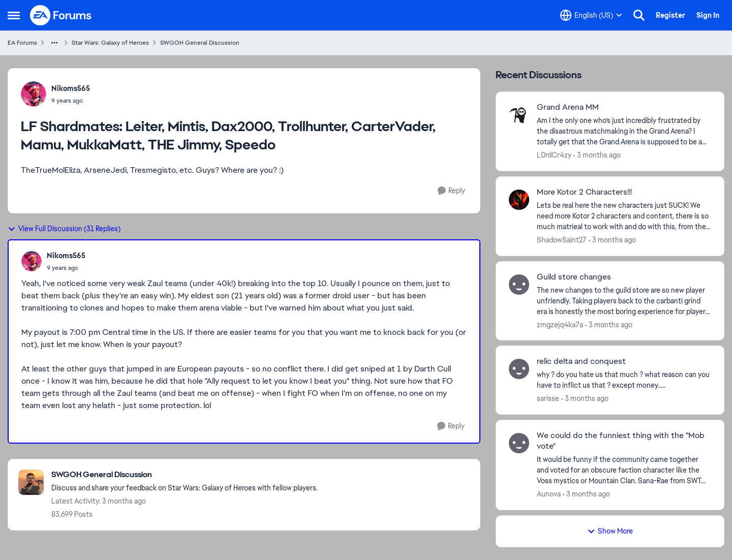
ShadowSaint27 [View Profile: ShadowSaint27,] (562, 240)
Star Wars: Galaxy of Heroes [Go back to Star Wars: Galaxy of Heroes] (110, 43)
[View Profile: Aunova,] (519, 443)
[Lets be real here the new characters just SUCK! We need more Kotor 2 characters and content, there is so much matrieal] (624, 216)
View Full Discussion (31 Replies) (64, 229)
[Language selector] (591, 15)
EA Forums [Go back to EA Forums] (22, 43)
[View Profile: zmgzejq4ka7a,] (519, 285)
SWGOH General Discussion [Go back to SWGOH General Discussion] (200, 43)
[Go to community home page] (61, 15)
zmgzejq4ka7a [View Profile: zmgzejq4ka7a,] (560, 324)
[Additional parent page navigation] (54, 43)
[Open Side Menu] (14, 15)
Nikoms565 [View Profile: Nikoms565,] (71, 88)
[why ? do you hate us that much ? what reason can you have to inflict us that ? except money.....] (624, 380)
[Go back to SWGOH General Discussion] (185, 475)
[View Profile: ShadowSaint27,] (519, 200)
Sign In (708, 15)
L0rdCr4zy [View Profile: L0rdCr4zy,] (554, 155)
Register (670, 15)
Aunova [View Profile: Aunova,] (549, 494)
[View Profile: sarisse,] (519, 369)
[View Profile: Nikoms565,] (34, 94)
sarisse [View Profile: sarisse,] (548, 398)
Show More (610, 531)
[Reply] (451, 191)
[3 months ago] (597, 155)
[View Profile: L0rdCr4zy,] (519, 115)
